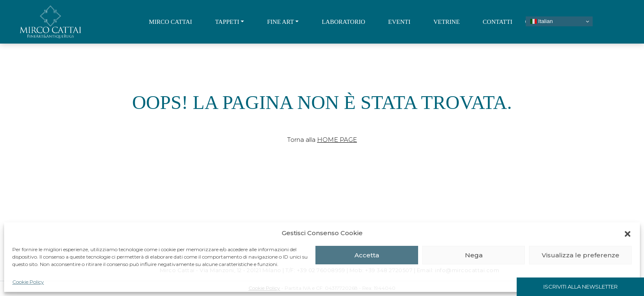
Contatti (497, 22)
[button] (628, 233)
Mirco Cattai (171, 22)
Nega (474, 255)
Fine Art (280, 22)
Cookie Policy (28, 282)
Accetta (367, 255)
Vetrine (446, 22)
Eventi (399, 22)
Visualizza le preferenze (581, 255)
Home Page (337, 140)
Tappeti (227, 22)
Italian (542, 21)
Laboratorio (343, 22)
